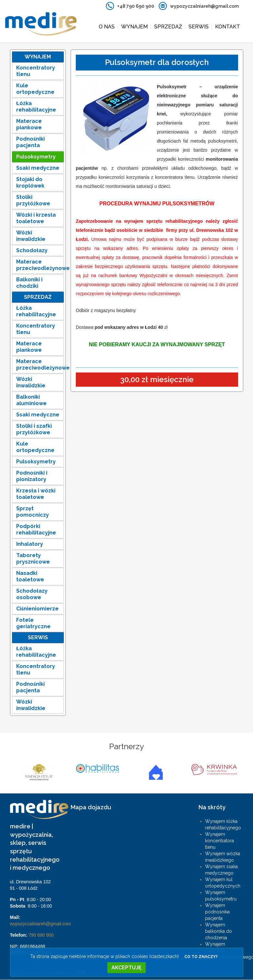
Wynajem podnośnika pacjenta (217, 912)
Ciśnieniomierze (37, 609)
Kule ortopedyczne (35, 89)
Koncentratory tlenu (36, 71)
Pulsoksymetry (36, 157)
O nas (107, 27)
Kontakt (228, 27)
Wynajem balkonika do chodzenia (218, 931)
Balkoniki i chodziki (30, 283)
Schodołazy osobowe (33, 594)
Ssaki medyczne (38, 168)
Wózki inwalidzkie (31, 236)
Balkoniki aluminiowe (31, 400)
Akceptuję (126, 968)
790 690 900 (41, 935)
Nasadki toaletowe (30, 576)
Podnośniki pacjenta (31, 142)
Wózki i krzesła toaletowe (37, 218)
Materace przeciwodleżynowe (40, 265)
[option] (39, 772)
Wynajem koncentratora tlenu (219, 841)
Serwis (199, 27)
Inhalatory (30, 544)
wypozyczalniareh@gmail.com (41, 924)
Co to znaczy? (201, 957)
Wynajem (134, 27)
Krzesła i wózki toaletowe (36, 494)
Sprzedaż (168, 27)
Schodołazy (32, 250)
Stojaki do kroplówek (30, 183)
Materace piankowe (30, 124)
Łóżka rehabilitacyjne (36, 107)
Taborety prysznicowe (33, 559)
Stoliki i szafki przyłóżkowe (35, 429)
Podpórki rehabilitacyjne (36, 529)
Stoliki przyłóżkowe (33, 200)
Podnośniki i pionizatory (32, 476)
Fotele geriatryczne (33, 623)
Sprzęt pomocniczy (33, 512)
